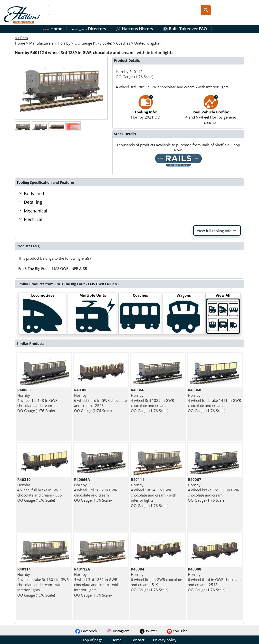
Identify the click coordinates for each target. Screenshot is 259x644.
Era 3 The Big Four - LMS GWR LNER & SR (53, 268)
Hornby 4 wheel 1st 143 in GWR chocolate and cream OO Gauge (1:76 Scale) (37, 400)
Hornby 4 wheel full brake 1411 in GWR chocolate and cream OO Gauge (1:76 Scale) (214, 400)
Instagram (118, 631)
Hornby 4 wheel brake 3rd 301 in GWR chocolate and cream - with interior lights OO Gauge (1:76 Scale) (43, 582)
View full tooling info (217, 230)
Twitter (148, 631)
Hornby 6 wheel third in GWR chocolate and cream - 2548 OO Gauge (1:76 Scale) (214, 579)
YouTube (177, 631)
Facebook (86, 631)
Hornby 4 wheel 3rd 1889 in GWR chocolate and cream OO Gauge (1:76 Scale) (152, 400)
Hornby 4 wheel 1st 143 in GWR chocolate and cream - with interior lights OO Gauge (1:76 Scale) (153, 492)
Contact (138, 640)
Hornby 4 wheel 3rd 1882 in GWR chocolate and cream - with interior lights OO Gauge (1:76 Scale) (97, 582)
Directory (89, 29)
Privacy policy (165, 640)
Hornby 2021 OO (146, 109)
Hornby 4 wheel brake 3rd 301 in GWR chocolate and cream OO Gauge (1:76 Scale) (214, 490)
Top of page (93, 640)
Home (52, 29)
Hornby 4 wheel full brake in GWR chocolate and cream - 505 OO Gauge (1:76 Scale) (40, 490)
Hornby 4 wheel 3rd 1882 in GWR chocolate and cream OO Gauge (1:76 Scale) (96, 490)
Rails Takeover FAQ (185, 29)
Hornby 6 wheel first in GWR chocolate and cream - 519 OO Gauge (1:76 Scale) (156, 579)
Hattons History (135, 29)
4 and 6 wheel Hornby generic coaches (211, 112)
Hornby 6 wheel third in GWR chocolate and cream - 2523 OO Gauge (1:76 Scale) (100, 400)
